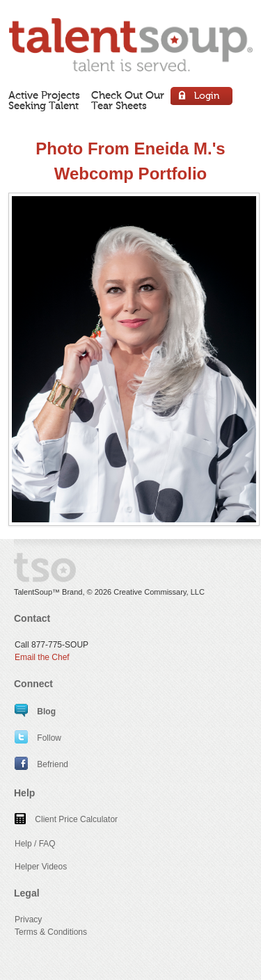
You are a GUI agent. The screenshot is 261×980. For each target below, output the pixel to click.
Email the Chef (42, 657)
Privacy (28, 919)
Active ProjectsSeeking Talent (44, 101)
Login (202, 98)
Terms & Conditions (51, 932)
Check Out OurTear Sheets (128, 101)
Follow (38, 738)
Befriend (41, 764)
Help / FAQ (35, 844)
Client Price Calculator (66, 819)
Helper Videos (41, 867)
